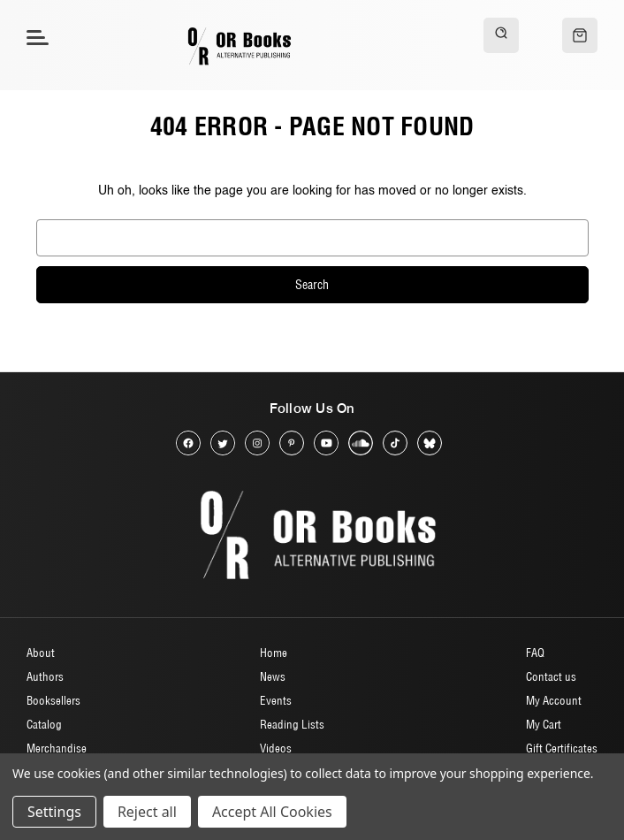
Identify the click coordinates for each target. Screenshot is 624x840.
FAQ (535, 653)
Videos (276, 748)
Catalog (44, 724)
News (273, 676)
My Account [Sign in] (554, 700)
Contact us (551, 676)
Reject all (147, 812)
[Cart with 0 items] (580, 35)
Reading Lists (292, 724)
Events (276, 700)
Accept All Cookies (272, 812)
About (41, 653)
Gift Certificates (562, 748)
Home (274, 653)
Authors (45, 676)
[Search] (501, 35)
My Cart (544, 724)
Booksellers (53, 700)
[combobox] (312, 238)
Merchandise (57, 748)
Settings (54, 812)
